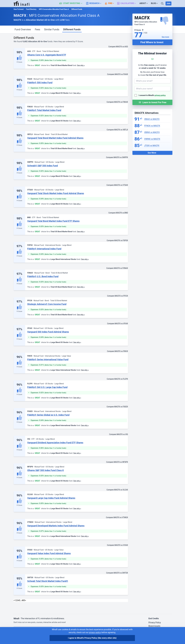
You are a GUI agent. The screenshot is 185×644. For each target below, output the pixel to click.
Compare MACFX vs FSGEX (117, 407)
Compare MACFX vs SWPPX (117, 157)
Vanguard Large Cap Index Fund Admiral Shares (51, 498)
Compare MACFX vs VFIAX (118, 323)
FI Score (19, 62)
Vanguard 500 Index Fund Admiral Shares (48, 332)
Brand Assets (154, 626)
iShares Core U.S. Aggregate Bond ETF (47, 55)
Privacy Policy (155, 622)
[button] (72, 3)
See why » (81, 65)
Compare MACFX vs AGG (118, 47)
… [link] (21, 600)
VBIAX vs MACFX (152, 119)
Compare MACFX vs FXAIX (118, 74)
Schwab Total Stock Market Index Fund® (48, 581)
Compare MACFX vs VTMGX (117, 517)
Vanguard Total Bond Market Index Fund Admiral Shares (55, 138)
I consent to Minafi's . (152, 95)
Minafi (16, 618)
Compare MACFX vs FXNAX (117, 268)
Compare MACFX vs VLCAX (117, 490)
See (165, 37)
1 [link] (15, 600)
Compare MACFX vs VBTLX (117, 130)
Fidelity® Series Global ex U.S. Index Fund (48, 415)
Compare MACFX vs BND (118, 213)
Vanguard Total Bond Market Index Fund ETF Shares (53, 221)
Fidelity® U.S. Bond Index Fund (43, 276)
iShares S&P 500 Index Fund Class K (46, 470)
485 (23, 600)
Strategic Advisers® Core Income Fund (47, 304)
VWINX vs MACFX (152, 139)
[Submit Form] (152, 102)
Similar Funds (52, 29)
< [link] (14, 600)
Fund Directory (31, 9)
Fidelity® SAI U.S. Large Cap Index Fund (47, 387)
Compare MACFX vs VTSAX (117, 185)
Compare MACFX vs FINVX (117, 351)
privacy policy (160, 95)
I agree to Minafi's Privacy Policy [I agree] (92, 638)
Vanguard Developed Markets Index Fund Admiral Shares (56, 526)
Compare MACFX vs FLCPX (117, 379)
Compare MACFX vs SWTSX (117, 573)
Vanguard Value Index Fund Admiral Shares (49, 553)
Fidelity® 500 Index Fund (40, 83)
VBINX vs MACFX (152, 132)
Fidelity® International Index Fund (44, 249)
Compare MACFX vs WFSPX (117, 462)
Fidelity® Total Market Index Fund (44, 110)
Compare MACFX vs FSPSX (117, 240)
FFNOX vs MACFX (152, 126)
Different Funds (72, 29)
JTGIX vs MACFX (152, 146)
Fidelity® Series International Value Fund (48, 359)
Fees (37, 29)
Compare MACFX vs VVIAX (117, 545)
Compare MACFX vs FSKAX (117, 102)
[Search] (163, 3)
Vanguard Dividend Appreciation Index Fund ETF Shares (55, 443)
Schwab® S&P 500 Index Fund (43, 166)
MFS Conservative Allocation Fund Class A (54, 9)
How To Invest (19, 9)
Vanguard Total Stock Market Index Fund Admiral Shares (56, 193)
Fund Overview (23, 29)
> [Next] (25, 600)
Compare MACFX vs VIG (119, 434)
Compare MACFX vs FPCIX (118, 296)
